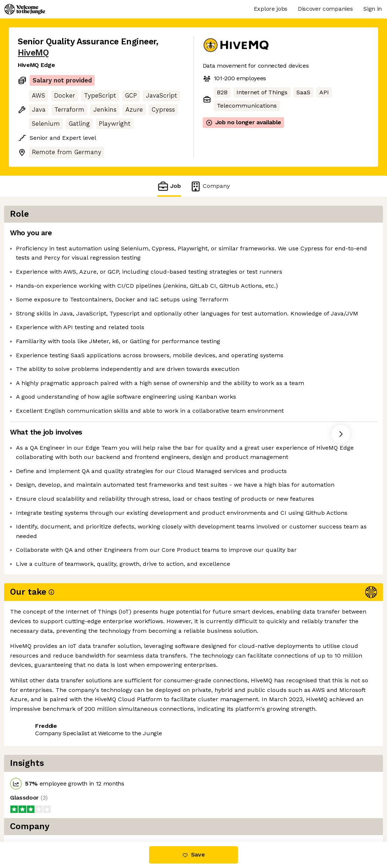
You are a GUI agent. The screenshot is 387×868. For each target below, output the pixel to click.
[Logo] (25, 9)
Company (210, 186)
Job (169, 186)
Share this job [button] (38, 810)
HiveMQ (33, 53)
